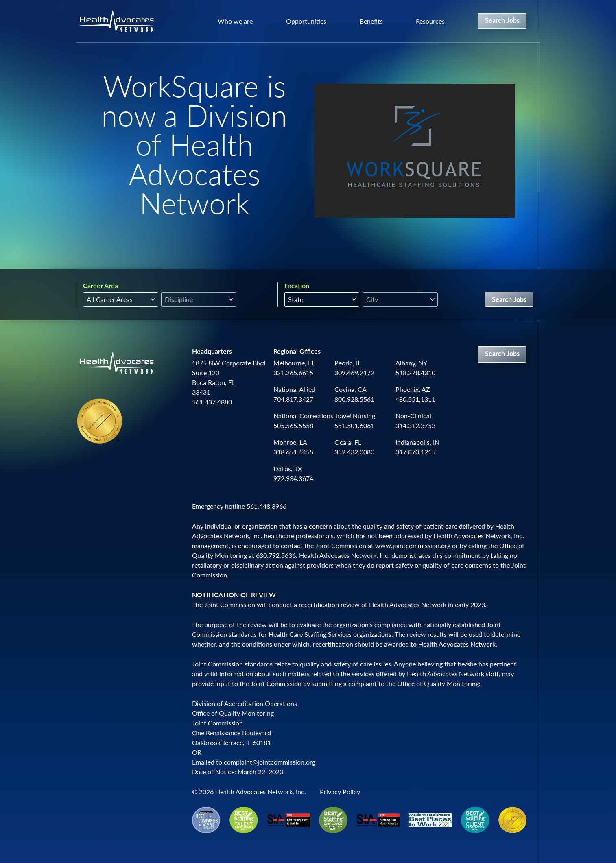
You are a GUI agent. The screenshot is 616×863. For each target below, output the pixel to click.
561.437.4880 (212, 402)
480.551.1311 (415, 399)
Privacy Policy (340, 792)
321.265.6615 (293, 373)
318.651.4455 (293, 452)
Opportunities (306, 21)
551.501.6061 (354, 425)
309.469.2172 (354, 373)
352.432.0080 (354, 452)
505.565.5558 (293, 425)
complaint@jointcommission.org (270, 762)
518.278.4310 (415, 373)
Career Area (100, 286)
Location (297, 286)
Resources (430, 21)
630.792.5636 (276, 555)
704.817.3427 (293, 399)
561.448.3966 (266, 506)
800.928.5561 (354, 399)
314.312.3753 (415, 425)
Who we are (235, 21)
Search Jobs (502, 20)
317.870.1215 (415, 452)
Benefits (371, 21)
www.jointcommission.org (413, 545)
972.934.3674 (293, 478)
